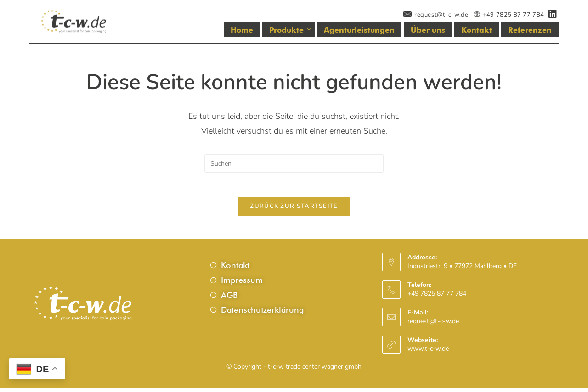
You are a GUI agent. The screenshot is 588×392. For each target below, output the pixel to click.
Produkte (308, 30)
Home (262, 30)
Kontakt (482, 30)
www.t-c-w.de (428, 352)
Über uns (437, 30)
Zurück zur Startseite (294, 210)
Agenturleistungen (373, 30)
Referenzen (532, 30)
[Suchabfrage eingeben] (294, 163)
